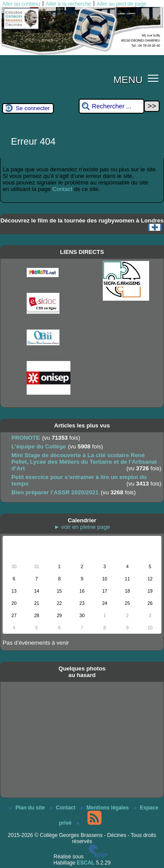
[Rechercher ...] (112, 106)
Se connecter (33, 108)
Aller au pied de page (121, 4)
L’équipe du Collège (39, 446)
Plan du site (28, 808)
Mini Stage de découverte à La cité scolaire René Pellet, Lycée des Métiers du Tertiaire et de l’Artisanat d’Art (84, 462)
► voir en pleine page (82, 527)
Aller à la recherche (68, 4)
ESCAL (86, 863)
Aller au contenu (21, 4)
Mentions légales (105, 808)
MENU (128, 80)
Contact (62, 189)
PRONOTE (26, 438)
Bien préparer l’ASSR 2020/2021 (55, 492)
